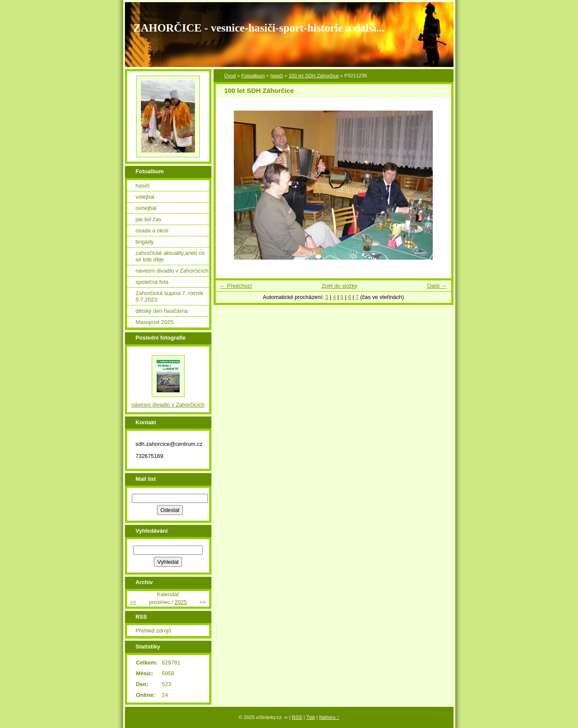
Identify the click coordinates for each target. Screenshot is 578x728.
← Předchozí (236, 286)
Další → (437, 286)
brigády (145, 242)
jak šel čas (149, 219)
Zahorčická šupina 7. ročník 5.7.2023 (169, 296)
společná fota (152, 282)
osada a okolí (152, 230)
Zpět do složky (340, 286)
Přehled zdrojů (154, 631)
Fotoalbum (253, 76)
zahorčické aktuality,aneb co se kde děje (170, 256)
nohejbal (146, 208)
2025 (181, 602)
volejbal (145, 197)
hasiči (276, 76)
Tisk (311, 717)
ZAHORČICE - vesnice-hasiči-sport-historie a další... (259, 28)
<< (133, 602)
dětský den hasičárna (162, 311)
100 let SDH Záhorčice (314, 76)
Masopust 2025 (155, 322)
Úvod (230, 76)
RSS (297, 717)
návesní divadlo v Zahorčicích (172, 271)
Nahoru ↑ (329, 717)
